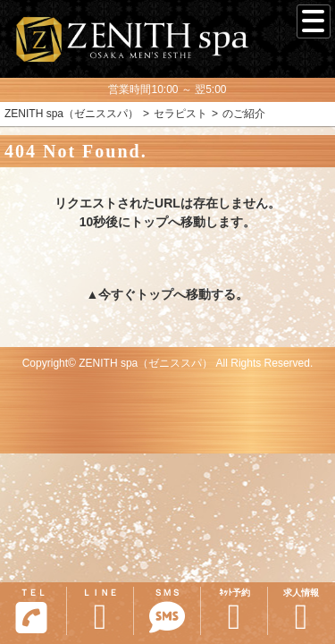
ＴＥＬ (31, 611)
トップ (155, 294)
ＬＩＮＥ (100, 611)
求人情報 (301, 611)
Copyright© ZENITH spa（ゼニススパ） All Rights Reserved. (168, 363)
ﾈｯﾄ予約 (234, 611)
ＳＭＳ (167, 611)
